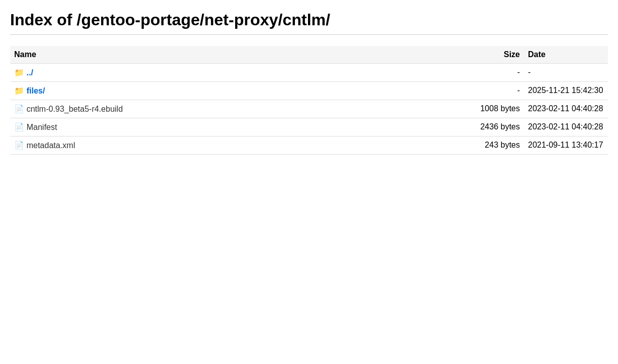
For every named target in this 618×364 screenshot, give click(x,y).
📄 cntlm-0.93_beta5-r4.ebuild (69, 109)
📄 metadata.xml (45, 145)
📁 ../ (24, 73)
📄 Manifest (36, 127)
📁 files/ (30, 91)
